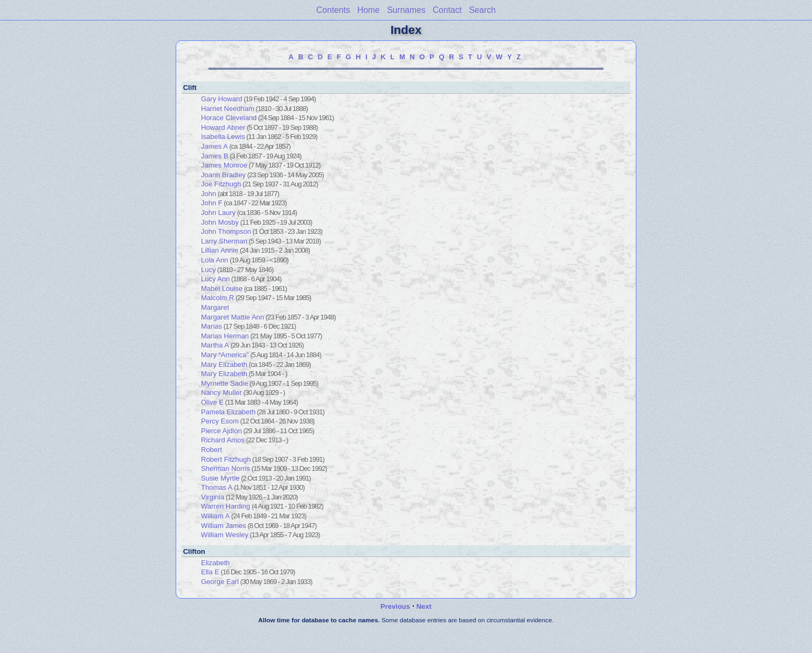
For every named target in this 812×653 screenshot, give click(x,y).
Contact (447, 10)
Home (369, 10)
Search (482, 10)
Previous (395, 606)
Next (424, 606)
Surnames (406, 10)
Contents (333, 10)
